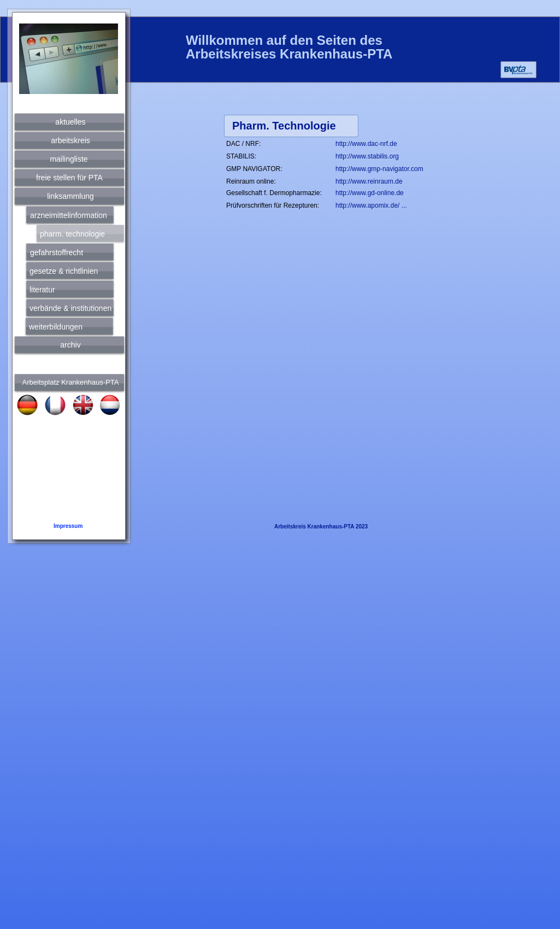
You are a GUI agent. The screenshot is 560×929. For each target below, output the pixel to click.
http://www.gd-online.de (370, 193)
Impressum (68, 526)
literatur (42, 290)
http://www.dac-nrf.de (366, 144)
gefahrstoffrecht (57, 252)
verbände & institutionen (70, 308)
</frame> (446, 47)
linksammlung (70, 196)
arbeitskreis (70, 140)
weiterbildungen (56, 327)
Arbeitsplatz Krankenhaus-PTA (71, 382)
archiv (70, 345)
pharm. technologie (72, 234)
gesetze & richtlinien (64, 271)
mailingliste (69, 159)
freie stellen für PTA (69, 178)
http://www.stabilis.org (367, 156)
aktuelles (70, 122)
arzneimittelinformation (69, 215)
